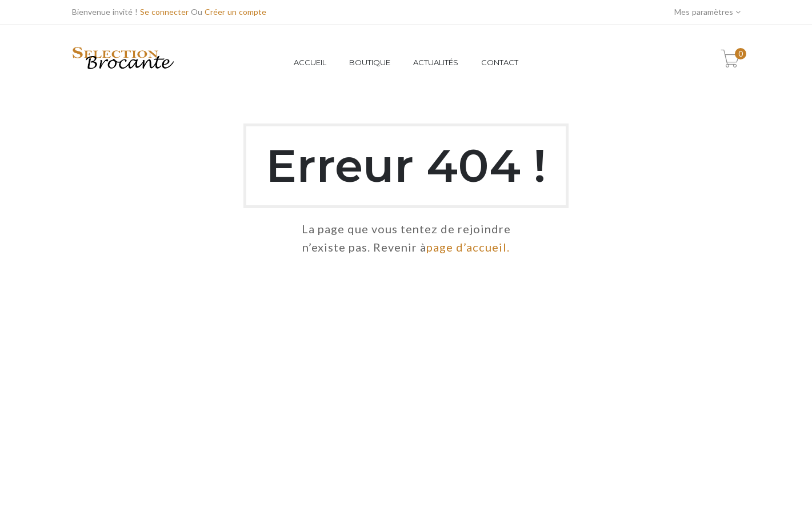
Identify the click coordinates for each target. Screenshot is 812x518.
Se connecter (164, 12)
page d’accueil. (468, 247)
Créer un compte (235, 12)
